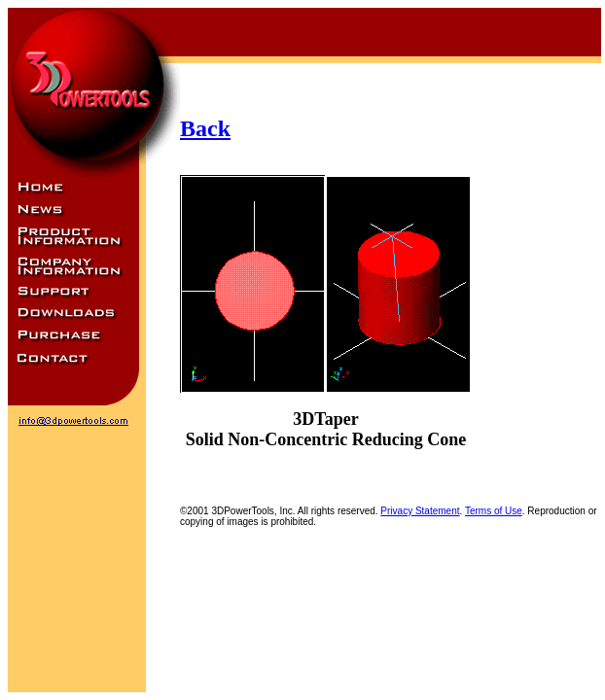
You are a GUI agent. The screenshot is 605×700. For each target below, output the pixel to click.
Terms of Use (494, 511)
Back (205, 128)
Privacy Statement (420, 511)
